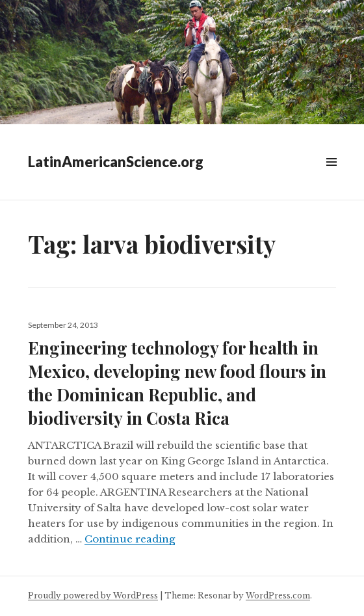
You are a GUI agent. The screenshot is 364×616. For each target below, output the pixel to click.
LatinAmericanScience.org (116, 162)
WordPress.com (278, 596)
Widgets (331, 177)
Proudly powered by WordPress (93, 596)
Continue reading (130, 539)
